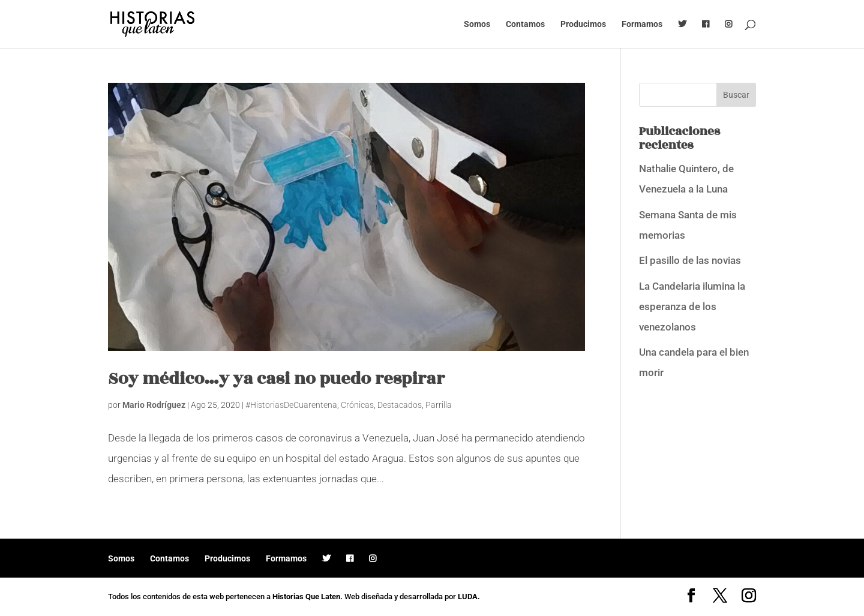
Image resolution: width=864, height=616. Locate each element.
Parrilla (439, 405)
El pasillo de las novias (690, 260)
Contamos (525, 24)
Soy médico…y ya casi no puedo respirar (276, 379)
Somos (477, 24)
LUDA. (469, 597)
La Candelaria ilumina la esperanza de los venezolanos (692, 307)
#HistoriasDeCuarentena (291, 405)
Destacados (400, 405)
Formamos (642, 24)
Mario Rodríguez (154, 405)
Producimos (583, 24)
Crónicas (357, 405)
